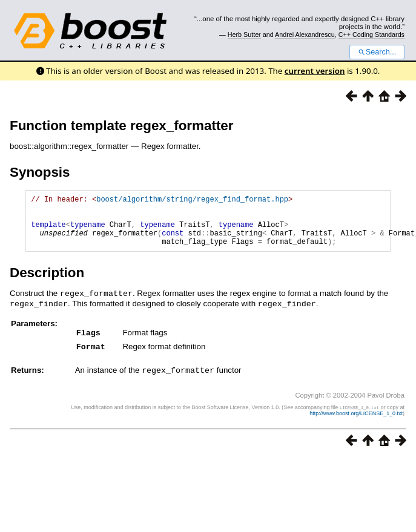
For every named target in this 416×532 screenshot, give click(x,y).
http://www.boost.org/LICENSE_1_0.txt (356, 421)
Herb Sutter (244, 34)
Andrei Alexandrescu (305, 34)
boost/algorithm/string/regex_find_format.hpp (192, 201)
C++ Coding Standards (371, 34)
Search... (377, 52)
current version (315, 71)
